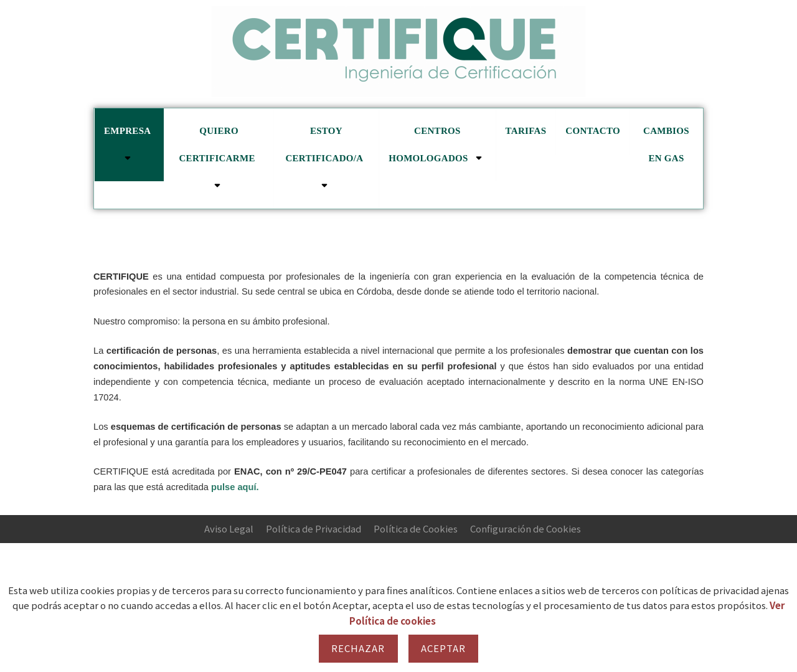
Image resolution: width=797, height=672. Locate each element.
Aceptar (444, 648)
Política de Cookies (416, 528)
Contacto (593, 131)
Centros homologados (437, 145)
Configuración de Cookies (526, 528)
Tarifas (526, 131)
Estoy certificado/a (326, 158)
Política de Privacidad (314, 528)
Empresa (129, 145)
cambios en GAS (666, 144)
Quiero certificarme (219, 158)
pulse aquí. (235, 487)
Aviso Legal (229, 528)
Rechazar (358, 648)
